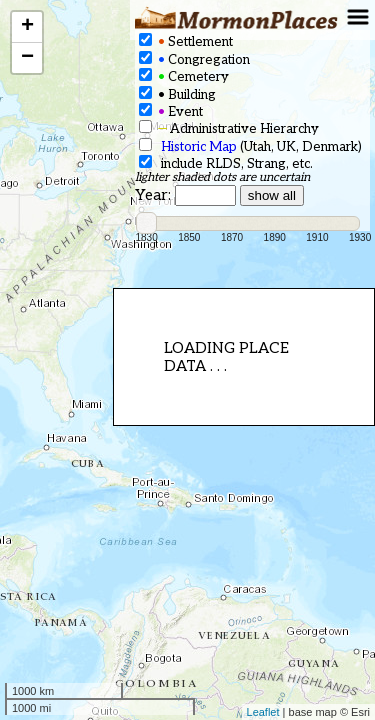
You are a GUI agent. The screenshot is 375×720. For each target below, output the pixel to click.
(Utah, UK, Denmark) (250, 146)
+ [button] (27, 27)
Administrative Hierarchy (229, 128)
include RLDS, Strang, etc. (226, 163)
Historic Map (199, 147)
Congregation (194, 59)
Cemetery (184, 76)
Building (177, 94)
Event (171, 111)
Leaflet (263, 712)
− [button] (27, 58)
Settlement (186, 41)
